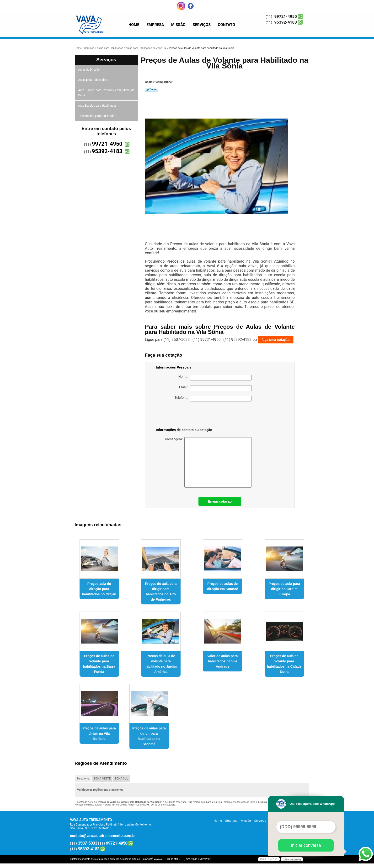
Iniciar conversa (306, 845)
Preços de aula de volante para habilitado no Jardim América (161, 664)
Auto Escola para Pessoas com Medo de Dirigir (106, 93)
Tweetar (152, 89)
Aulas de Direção (89, 70)
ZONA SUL (121, 779)
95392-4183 (286, 22)
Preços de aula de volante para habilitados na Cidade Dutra (284, 664)
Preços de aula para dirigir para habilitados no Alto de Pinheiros (161, 592)
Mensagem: (208, 462)
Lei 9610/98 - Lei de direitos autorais (156, 805)
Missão (178, 25)
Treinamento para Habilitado (97, 116)
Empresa (155, 25)
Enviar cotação (220, 501)
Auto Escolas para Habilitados (98, 106)
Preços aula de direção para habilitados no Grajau (99, 589)
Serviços (202, 25)
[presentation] (186, 416)
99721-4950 (286, 16)
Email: (215, 388)
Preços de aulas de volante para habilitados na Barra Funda (99, 664)
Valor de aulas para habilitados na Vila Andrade (223, 661)
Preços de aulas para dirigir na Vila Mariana (99, 733)
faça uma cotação (276, 340)
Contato (226, 25)
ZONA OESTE (102, 779)
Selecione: (83, 779)
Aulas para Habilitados (93, 80)
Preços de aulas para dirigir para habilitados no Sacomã (149, 736)
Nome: (215, 378)
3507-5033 (88, 843)
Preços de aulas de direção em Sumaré (222, 586)
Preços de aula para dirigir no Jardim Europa (284, 589)
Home (134, 25)
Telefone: (213, 399)
